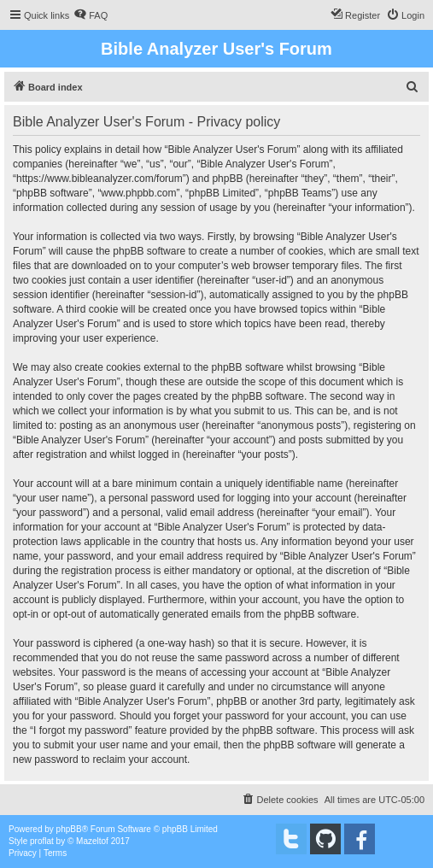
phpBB (69, 829)
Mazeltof (92, 841)
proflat (42, 841)
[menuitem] (91, 15)
